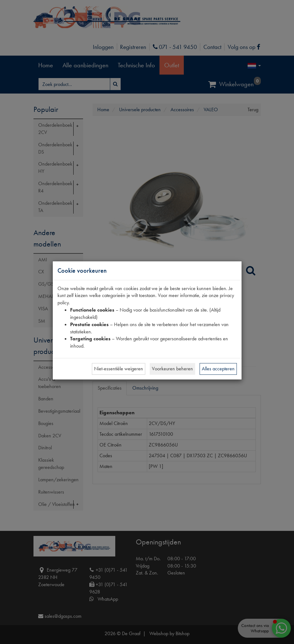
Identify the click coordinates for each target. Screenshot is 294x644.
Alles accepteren (218, 369)
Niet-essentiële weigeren (119, 369)
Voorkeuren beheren (172, 369)
